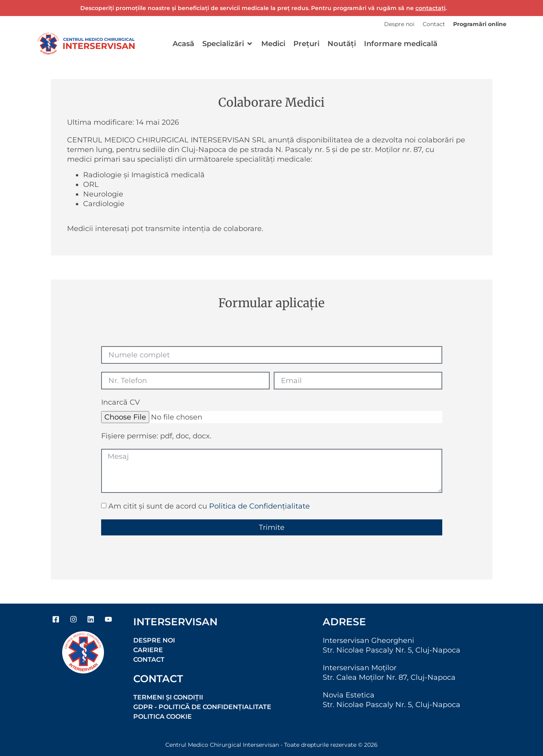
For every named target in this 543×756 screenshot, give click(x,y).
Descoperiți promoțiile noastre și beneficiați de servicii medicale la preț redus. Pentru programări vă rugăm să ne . (263, 8)
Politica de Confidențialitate (259, 506)
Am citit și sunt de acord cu (209, 506)
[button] (228, 44)
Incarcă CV (121, 402)
